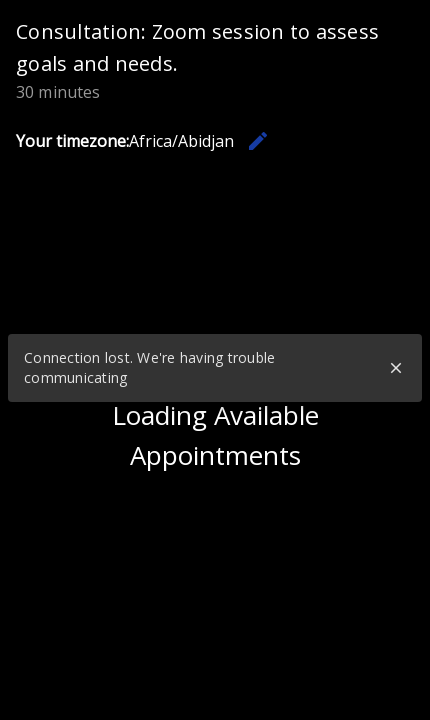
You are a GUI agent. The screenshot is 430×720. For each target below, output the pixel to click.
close (396, 368)
